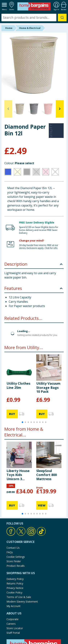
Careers (11, 624)
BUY (12, 414)
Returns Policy (15, 583)
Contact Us (13, 548)
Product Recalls (16, 566)
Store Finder (14, 561)
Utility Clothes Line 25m (18, 385)
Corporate (13, 619)
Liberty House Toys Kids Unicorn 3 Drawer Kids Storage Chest (18, 475)
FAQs (10, 552)
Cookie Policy (14, 592)
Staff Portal (13, 633)
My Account (14, 606)
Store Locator (15, 628)
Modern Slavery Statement (22, 601)
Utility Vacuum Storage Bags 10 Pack (48, 387)
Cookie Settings (16, 557)
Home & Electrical (30, 28)
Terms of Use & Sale (19, 597)
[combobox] (34, 18)
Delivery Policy (15, 579)
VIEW (42, 505)
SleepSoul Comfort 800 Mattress (47, 475)
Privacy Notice (15, 588)
